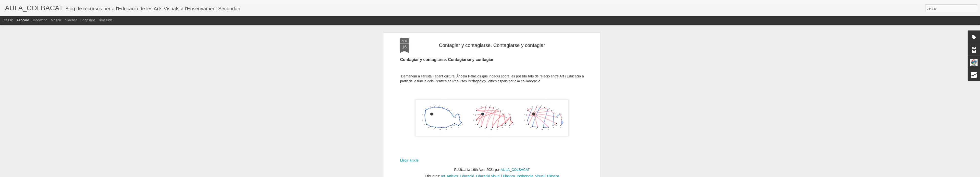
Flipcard (23, 20)
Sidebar (71, 20)
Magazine (40, 20)
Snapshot (88, 20)
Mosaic (56, 20)
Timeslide (105, 20)
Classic (8, 20)
